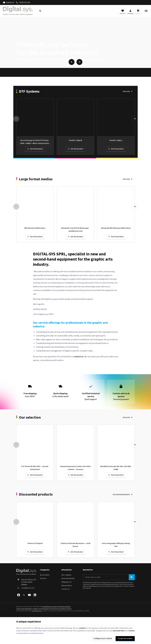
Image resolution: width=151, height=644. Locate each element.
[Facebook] (19, 595)
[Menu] (146, 11)
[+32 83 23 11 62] (23, 2)
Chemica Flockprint (35, 543)
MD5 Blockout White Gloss (35, 228)
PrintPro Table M (75, 140)
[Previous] (72, 62)
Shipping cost (66, 582)
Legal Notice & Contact (50, 607)
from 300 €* (30, 390)
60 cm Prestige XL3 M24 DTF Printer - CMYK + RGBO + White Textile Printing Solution (35, 142)
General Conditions (64, 607)
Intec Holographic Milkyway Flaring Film (116, 545)
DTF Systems (29, 92)
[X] (24, 595)
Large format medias (36, 179)
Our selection (30, 418)
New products (67, 586)
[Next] (79, 62)
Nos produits (45, 575)
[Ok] (132, 577)
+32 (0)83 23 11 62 (28, 588)
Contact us (65, 589)
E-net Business (37, 611)
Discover (126, 91)
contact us (79, 357)
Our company (66, 575)
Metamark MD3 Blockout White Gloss (116, 228)
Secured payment (68, 578)
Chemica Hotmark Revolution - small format (75, 545)
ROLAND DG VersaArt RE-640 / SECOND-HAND (116, 468)
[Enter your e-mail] (109, 577)
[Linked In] (35, 595)
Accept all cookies (125, 639)
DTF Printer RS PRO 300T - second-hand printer (35, 468)
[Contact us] (8, 2)
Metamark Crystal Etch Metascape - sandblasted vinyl (75, 230)
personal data (119, 631)
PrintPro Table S (116, 140)
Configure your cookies (103, 639)
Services (43, 578)
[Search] (40, 11)
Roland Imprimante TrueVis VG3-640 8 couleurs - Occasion (75, 468)
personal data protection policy (108, 584)
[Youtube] (29, 595)
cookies (82, 628)
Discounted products (36, 494)
